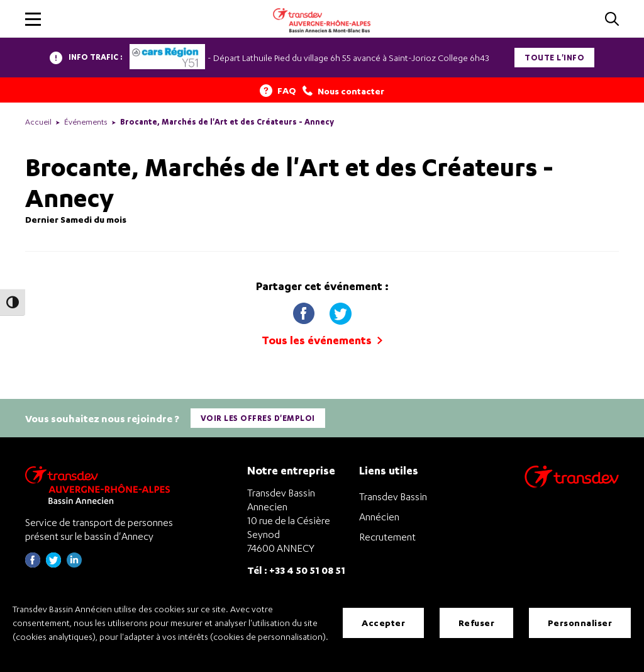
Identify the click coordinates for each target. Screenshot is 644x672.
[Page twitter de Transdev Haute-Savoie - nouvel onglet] (53, 563)
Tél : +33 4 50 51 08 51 (296, 569)
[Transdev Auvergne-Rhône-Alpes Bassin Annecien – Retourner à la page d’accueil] (101, 484)
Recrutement (387, 536)
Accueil (38, 122)
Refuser (477, 623)
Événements (86, 122)
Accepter (383, 623)
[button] (33, 19)
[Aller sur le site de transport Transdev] (572, 484)
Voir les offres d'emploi (258, 418)
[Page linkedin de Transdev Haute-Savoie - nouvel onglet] (74, 563)
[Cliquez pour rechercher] (612, 20)
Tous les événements (322, 340)
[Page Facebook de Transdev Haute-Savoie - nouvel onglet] (33, 563)
